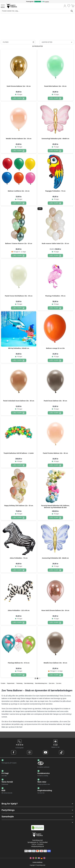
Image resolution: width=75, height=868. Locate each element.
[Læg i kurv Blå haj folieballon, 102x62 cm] (19, 360)
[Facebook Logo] (14, 752)
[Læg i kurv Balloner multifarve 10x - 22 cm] (19, 203)
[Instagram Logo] (29, 752)
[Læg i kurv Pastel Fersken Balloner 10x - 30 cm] (55, 465)
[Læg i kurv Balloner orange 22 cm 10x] (55, 360)
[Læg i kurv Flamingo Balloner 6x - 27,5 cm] (19, 675)
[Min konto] (65, 6)
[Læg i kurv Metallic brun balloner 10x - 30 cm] (55, 675)
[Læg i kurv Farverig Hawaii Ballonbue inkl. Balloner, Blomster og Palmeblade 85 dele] (55, 518)
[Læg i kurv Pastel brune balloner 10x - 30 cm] (55, 413)
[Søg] (72, 11)
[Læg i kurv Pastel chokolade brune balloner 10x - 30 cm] (19, 413)
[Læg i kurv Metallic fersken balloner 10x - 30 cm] (19, 151)
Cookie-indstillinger (37, 862)
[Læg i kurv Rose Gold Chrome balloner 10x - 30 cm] (55, 623)
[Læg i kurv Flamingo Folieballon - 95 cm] (55, 308)
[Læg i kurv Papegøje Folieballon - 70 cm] (55, 203)
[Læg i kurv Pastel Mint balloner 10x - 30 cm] (55, 98)
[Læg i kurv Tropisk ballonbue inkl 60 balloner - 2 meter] (19, 465)
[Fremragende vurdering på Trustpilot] (37, 2)
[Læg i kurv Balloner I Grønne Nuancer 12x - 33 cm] (19, 256)
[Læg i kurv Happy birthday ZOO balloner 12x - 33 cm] (19, 518)
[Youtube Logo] (46, 752)
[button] (37, 804)
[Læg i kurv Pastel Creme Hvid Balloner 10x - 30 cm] (19, 308)
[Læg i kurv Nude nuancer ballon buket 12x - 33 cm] (55, 256)
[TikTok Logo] (61, 752)
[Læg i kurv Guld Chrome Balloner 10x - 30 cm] (19, 98)
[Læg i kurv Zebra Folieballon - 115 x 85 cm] (19, 623)
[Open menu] (3, 6)
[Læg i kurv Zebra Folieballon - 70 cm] (19, 570)
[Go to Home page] (12, 6)
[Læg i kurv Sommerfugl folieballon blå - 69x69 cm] (55, 570)
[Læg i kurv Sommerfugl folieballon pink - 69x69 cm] (55, 151)
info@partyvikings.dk (37, 846)
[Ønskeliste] (69, 6)
